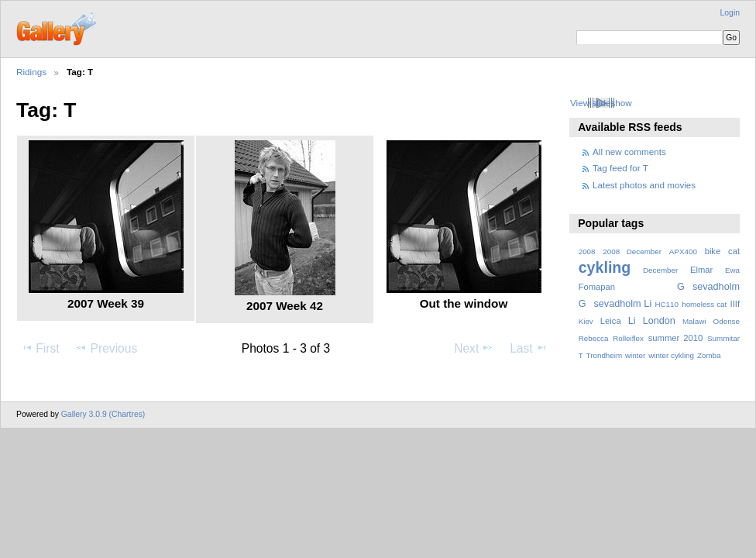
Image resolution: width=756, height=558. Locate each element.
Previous (106, 348)
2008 (587, 251)
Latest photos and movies (644, 185)
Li (632, 321)
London (659, 321)
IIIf (735, 304)
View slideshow (601, 103)
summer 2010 (675, 338)
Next (474, 348)
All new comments (629, 152)
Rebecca (594, 338)
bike (713, 251)
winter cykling (671, 355)
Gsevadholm (708, 287)
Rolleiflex (628, 338)
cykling (605, 267)
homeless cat (704, 304)
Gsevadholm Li (615, 304)
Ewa (732, 270)
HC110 (667, 304)
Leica (611, 321)
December (660, 270)
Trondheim (605, 355)
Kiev (586, 321)
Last (529, 348)
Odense (727, 321)
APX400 (683, 251)
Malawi (694, 321)
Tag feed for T (620, 168)
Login (730, 13)
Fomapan (597, 287)
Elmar (701, 270)
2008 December (632, 251)
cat (734, 251)
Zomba (709, 355)
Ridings (31, 72)
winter (635, 355)
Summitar (723, 338)
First (40, 348)
